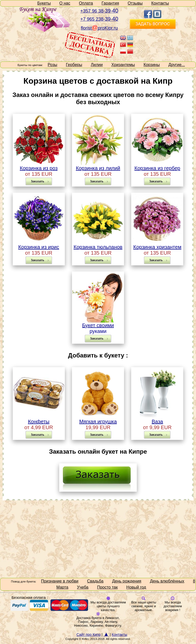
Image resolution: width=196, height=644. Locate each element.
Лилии (97, 65)
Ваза (157, 419)
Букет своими (98, 323)
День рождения (127, 581)
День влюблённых (167, 581)
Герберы (74, 65)
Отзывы (135, 3)
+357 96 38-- (99, 11)
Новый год (136, 587)
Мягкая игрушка (98, 419)
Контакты (160, 3)
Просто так (107, 587)
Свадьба (95, 581)
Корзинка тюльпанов (98, 245)
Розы (53, 65)
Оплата (86, 3)
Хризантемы (123, 65)
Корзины (152, 65)
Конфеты (39, 419)
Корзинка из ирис (39, 245)
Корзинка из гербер (157, 166)
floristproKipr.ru (99, 28)
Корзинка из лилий (98, 166)
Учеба (83, 587)
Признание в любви (60, 581)
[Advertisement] (98, 539)
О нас (65, 3)
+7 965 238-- (99, 19)
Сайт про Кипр (89, 635)
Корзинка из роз (39, 166)
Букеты (44, 3)
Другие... (177, 65)
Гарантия (110, 3)
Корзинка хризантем (157, 245)
